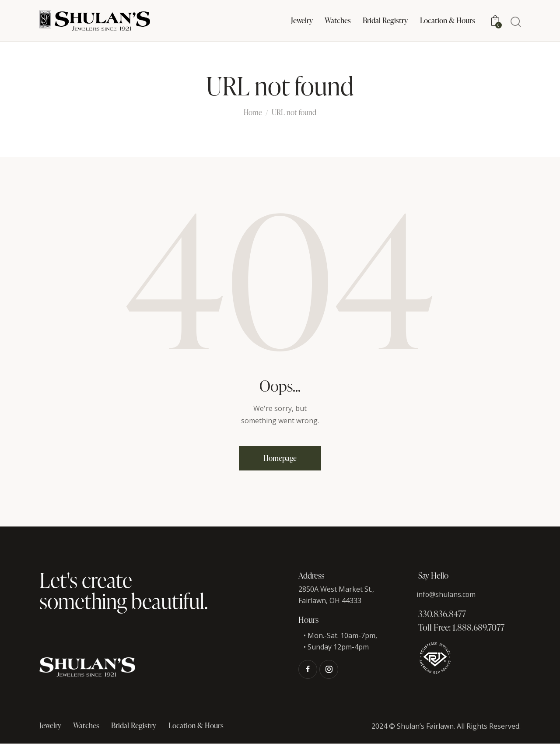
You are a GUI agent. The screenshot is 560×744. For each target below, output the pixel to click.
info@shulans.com (446, 594)
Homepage (280, 458)
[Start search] (515, 22)
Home (253, 113)
